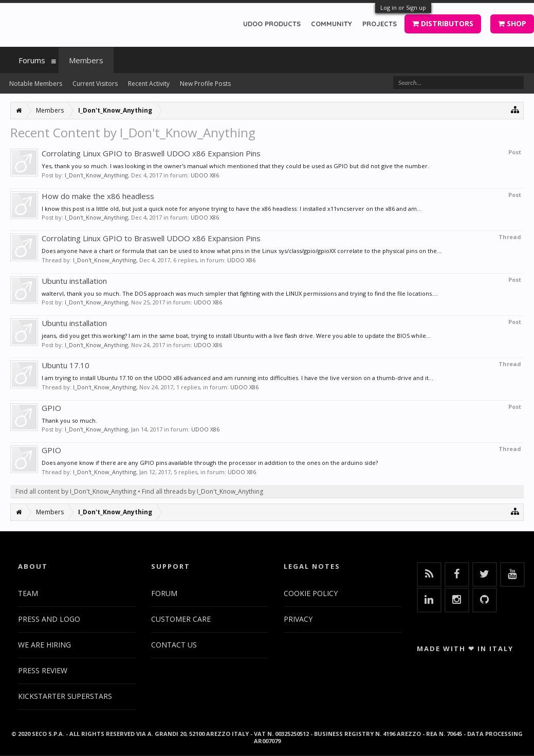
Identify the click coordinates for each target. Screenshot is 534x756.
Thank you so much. (69, 420)
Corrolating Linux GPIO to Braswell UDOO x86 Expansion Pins (151, 153)
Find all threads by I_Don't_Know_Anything (202, 491)
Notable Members (36, 84)
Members (86, 60)
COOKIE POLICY (311, 593)
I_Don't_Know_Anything (96, 175)
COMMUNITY (332, 24)
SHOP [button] (512, 23)
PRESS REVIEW (43, 670)
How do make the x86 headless (98, 196)
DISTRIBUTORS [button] (443, 23)
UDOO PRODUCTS (272, 24)
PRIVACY (298, 619)
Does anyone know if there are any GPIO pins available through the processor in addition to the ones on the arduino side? (210, 463)
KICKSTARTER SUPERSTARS (65, 696)
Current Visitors (95, 84)
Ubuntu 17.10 (66, 365)
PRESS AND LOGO (49, 619)
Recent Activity (149, 84)
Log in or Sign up (403, 7)
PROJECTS (380, 24)
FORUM (164, 593)
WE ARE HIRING (44, 645)
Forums (32, 60)
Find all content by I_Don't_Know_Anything (76, 491)
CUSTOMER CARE (181, 619)
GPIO (51, 408)
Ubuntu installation (74, 281)
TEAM (28, 593)
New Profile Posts (205, 84)
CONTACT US (174, 645)
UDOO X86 (205, 175)
